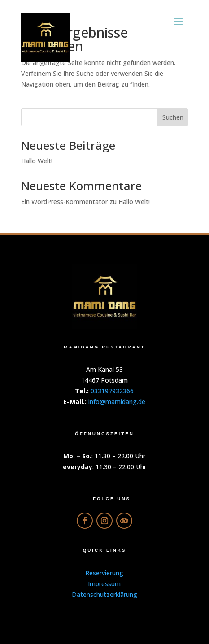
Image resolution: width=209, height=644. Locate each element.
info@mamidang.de (117, 402)
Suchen (173, 117)
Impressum (104, 584)
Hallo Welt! (37, 161)
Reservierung (104, 573)
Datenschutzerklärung (104, 594)
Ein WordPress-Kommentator (64, 202)
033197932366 (112, 391)
